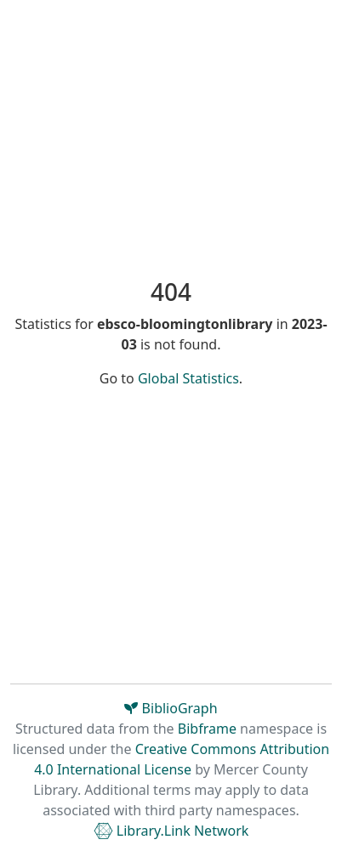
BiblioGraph (171, 708)
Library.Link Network (171, 831)
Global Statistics (188, 378)
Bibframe (207, 729)
